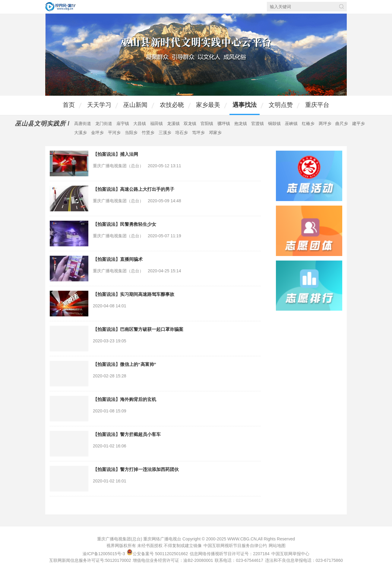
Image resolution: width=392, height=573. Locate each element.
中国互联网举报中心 (290, 554)
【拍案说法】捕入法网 (115, 154)
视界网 (60, 7)
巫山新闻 (135, 105)
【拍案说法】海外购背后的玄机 (125, 399)
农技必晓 (172, 105)
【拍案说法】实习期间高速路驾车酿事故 (134, 294)
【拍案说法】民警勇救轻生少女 (125, 224)
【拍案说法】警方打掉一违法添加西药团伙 (136, 469)
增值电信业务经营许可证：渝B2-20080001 (173, 560)
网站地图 (277, 546)
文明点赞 (281, 105)
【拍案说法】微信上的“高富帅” (125, 364)
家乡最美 (208, 105)
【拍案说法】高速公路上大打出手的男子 (134, 189)
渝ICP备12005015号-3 (104, 554)
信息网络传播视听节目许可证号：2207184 (230, 554)
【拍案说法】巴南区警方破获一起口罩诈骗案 (138, 329)
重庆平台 (317, 105)
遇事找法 (245, 105)
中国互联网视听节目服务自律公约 (235, 546)
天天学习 (99, 105)
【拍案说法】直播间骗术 (118, 259)
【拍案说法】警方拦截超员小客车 (127, 434)
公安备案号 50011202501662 (158, 554)
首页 (69, 105)
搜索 (341, 6)
